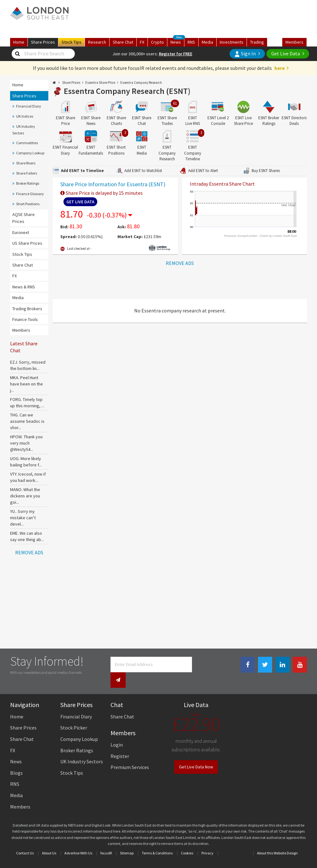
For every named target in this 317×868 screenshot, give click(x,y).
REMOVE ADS (29, 552)
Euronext (21, 232)
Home (19, 42)
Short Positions (28, 204)
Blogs (16, 759)
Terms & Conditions (157, 839)
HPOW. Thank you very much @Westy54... (26, 443)
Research (97, 42)
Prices (43, 42)
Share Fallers (27, 173)
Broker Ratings (28, 183)
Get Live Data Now (196, 753)
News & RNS (24, 287)
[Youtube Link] (300, 665)
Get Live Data (286, 53)
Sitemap (127, 839)
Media (207, 42)
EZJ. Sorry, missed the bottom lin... (28, 365)
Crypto (157, 42)
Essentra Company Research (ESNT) (127, 91)
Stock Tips (22, 254)
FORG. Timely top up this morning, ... (27, 403)
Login (117, 731)
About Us (49, 839)
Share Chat (23, 265)
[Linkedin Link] (282, 665)
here (280, 68)
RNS (191, 42)
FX (142, 42)
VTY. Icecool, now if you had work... (28, 477)
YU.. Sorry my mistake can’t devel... (23, 518)
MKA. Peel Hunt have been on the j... (27, 384)
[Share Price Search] (17, 54)
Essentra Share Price (100, 83)
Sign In (245, 54)
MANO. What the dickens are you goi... (25, 496)
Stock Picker (74, 714)
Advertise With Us (78, 839)
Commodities (27, 143)
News (177, 41)
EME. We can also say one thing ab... (27, 536)
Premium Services (130, 754)
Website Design (286, 839)
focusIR (106, 839)
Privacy (207, 839)
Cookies (187, 839)
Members (294, 42)
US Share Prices (27, 243)
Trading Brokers (27, 309)
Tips (72, 42)
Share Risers (26, 163)
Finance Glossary (30, 194)
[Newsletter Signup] (199, 665)
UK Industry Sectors (24, 129)
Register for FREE (176, 54)
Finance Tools (25, 319)
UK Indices (25, 116)
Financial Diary (29, 106)
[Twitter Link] (265, 665)
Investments (232, 42)
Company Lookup (30, 153)
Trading (257, 42)
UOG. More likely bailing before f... (26, 462)
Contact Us (25, 839)
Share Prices (24, 96)
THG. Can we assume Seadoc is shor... (27, 421)
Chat (123, 42)
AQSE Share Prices (24, 218)
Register (120, 742)
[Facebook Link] (248, 665)
